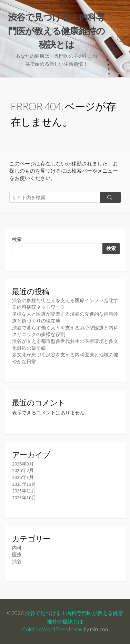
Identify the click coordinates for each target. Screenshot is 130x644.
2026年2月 (23, 470)
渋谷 (17, 561)
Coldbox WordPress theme (52, 629)
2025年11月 (24, 491)
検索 (17, 239)
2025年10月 (24, 498)
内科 (17, 548)
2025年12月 (24, 484)
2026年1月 (23, 477)
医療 (17, 555)
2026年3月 (23, 464)
